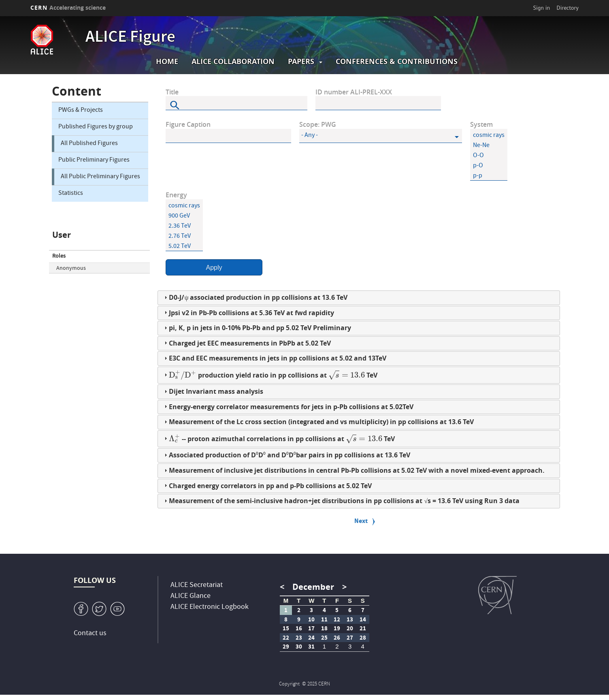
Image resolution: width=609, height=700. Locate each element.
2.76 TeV (184, 237)
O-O (489, 156)
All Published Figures (89, 144)
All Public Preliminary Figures (100, 177)
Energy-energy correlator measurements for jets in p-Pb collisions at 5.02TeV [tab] (288, 407)
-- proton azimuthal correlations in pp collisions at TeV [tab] (278, 439)
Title (172, 92)
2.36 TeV (184, 227)
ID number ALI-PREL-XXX (354, 92)
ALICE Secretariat (197, 586)
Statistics (71, 194)
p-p (489, 176)
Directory (567, 8)
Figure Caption (188, 125)
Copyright (290, 684)
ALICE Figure (130, 38)
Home (167, 61)
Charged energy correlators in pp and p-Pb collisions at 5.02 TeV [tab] (267, 486)
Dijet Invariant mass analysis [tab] (213, 391)
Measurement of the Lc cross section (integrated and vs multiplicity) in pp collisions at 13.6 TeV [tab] (318, 422)
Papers (301, 61)
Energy (176, 195)
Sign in (542, 8)
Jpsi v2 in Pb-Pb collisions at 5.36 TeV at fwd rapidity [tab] (248, 313)
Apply (214, 268)
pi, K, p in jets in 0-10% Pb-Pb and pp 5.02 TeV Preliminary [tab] (257, 328)
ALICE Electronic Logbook (210, 607)
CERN (68, 7)
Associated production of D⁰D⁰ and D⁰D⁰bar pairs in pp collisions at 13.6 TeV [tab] (286, 455)
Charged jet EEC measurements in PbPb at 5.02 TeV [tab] (247, 343)
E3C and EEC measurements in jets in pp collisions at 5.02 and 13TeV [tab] (274, 358)
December (313, 587)
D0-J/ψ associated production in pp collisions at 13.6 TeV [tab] (255, 297)
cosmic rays (489, 136)
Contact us (90, 634)
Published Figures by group (96, 127)
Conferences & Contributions (397, 61)
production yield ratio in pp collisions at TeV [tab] (270, 375)
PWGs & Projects (81, 111)
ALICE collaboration (233, 61)
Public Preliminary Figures (94, 160)
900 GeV (184, 217)
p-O (489, 166)
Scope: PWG (318, 125)
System (481, 125)
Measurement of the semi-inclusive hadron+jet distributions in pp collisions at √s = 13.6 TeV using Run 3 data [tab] (341, 501)
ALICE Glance (191, 596)
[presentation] (182, 375)
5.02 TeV (184, 247)
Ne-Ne (489, 146)
